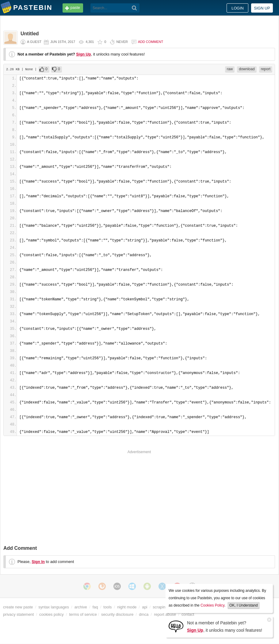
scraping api (163, 607)
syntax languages (54, 607)
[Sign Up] (176, 626)
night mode (127, 607)
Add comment (151, 42)
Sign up (262, 8)
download (247, 69)
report (266, 69)
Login (238, 8)
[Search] (134, 8)
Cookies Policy (212, 605)
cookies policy (52, 614)
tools (107, 607)
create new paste (18, 607)
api (145, 607)
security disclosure (117, 614)
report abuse (165, 614)
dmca (144, 614)
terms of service (83, 614)
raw (230, 69)
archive (81, 607)
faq (95, 607)
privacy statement (18, 614)
